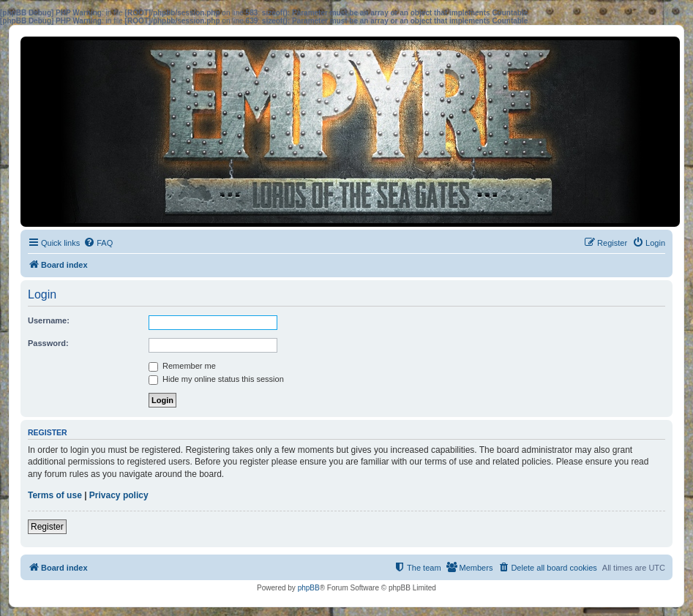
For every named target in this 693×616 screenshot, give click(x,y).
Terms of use (55, 495)
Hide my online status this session (216, 379)
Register (47, 527)
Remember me (182, 366)
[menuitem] (98, 243)
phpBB (309, 588)
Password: (48, 343)
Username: (49, 320)
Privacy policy (119, 495)
